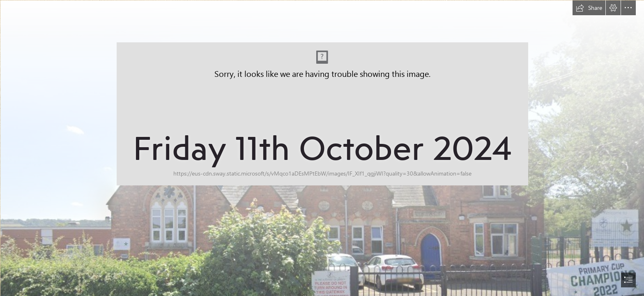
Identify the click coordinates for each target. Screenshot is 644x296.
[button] (589, 8)
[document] (322, 148)
